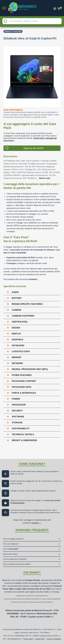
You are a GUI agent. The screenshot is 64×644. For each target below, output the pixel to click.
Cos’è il (11, 549)
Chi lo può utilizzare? (11, 544)
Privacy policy (28, 639)
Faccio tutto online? (10, 554)
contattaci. (33, 279)
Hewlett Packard (13, 31)
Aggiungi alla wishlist (33, 148)
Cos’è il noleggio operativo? (13, 539)
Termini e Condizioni (54, 639)
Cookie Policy (40, 639)
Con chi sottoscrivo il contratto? (15, 559)
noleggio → (37, 523)
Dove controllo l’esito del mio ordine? (17, 564)
